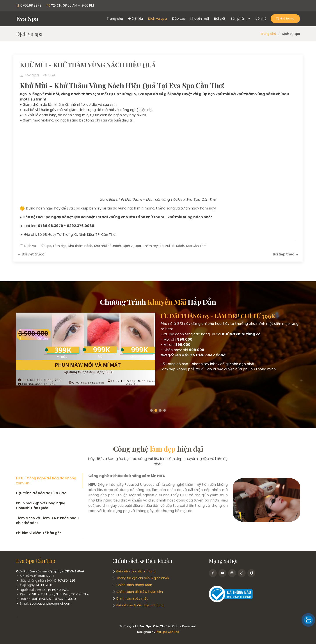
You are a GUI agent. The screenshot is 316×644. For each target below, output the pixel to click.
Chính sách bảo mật (132, 598)
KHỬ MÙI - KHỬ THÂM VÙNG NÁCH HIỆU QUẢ (88, 65)
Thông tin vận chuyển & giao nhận (143, 578)
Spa (48, 246)
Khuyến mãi (200, 18)
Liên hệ (261, 18)
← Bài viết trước (31, 254)
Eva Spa (27, 18)
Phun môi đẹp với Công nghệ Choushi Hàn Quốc (40, 506)
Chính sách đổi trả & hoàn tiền (140, 592)
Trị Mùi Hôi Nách (172, 246)
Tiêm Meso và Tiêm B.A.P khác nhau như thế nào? (47, 521)
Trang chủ (115, 18)
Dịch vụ (30, 246)
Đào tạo (179, 18)
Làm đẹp (60, 246)
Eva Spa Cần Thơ (167, 632)
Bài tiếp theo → (286, 254)
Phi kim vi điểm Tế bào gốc (39, 533)
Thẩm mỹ (150, 246)
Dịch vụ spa (157, 18)
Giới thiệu (136, 18)
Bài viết (220, 18)
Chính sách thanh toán (134, 585)
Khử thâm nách (80, 246)
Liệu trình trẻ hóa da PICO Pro (41, 493)
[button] (151, 410)
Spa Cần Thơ (196, 246)
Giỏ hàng (285, 18)
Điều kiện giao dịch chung (136, 571)
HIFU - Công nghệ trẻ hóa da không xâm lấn (46, 481)
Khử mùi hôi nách (108, 246)
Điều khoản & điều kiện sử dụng (140, 605)
